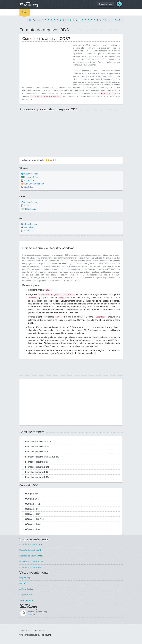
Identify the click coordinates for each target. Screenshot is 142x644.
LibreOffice (29, 181)
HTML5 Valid (41, 630)
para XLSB (33, 514)
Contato (32, 615)
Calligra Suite (30, 209)
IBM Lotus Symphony (34, 184)
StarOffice (29, 187)
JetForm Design (26, 589)
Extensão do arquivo (31, 544)
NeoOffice (29, 227)
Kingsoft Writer (26, 595)
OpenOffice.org (31, 174)
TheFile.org (46, 635)
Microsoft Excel (31, 177)
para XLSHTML (35, 519)
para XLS (32, 494)
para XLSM (33, 524)
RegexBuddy (25, 578)
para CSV (32, 499)
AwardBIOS (24, 583)
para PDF (32, 509)
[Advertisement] (47, 64)
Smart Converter (26, 600)
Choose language (106, 4)
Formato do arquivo (38, 442)
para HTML (33, 504)
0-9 (119, 20)
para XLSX (33, 529)
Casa (24, 12)
